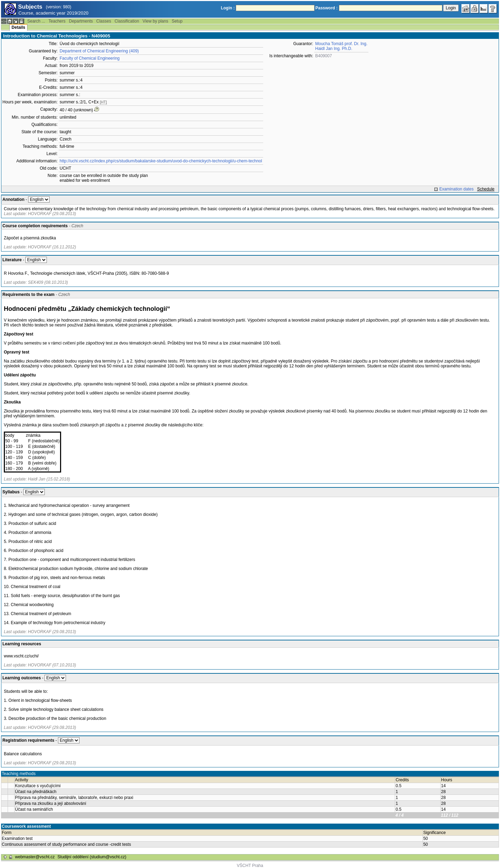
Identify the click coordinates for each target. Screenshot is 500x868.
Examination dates (456, 189)
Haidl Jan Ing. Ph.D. (334, 49)
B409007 (324, 56)
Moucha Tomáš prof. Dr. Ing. (341, 44)
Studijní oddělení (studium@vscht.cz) (92, 857)
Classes (104, 21)
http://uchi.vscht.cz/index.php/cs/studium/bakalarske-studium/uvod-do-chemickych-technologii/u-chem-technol (161, 161)
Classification (127, 21)
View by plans (156, 21)
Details (18, 27)
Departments (81, 21)
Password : (326, 8)
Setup (177, 21)
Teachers (57, 21)
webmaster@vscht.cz (35, 857)
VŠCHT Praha (250, 866)
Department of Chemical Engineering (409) (99, 51)
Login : (228, 8)
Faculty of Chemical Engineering (90, 58)
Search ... (36, 21)
